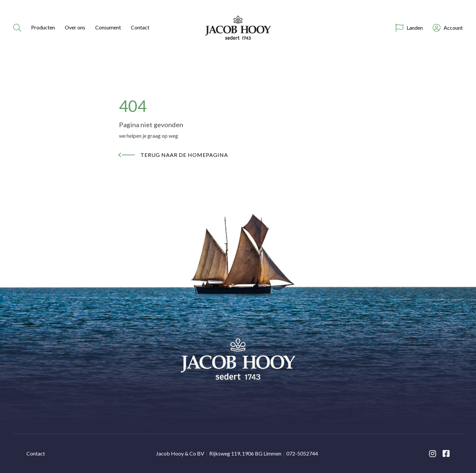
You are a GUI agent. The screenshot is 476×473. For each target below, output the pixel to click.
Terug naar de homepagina (184, 155)
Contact (140, 27)
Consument (108, 27)
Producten (43, 27)
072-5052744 (302, 453)
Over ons (75, 27)
